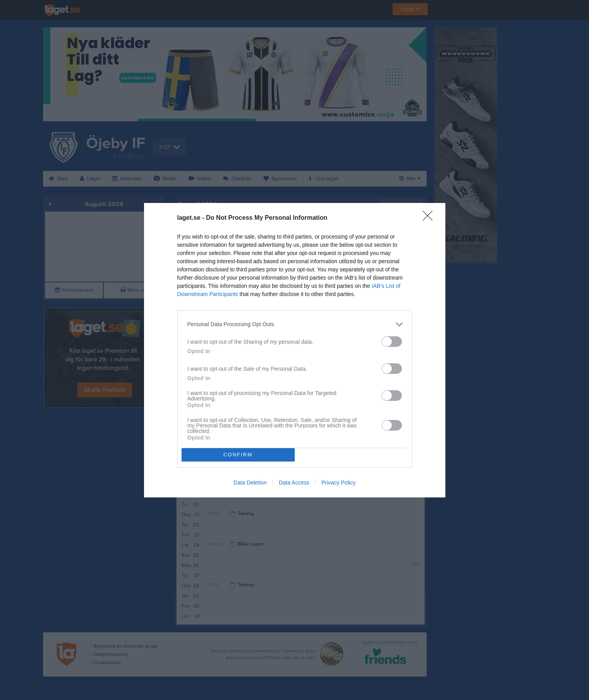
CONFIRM (238, 455)
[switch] (392, 342)
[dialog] (295, 350)
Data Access (294, 483)
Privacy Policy (338, 483)
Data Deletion (250, 483)
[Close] (430, 218)
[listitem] (295, 324)
